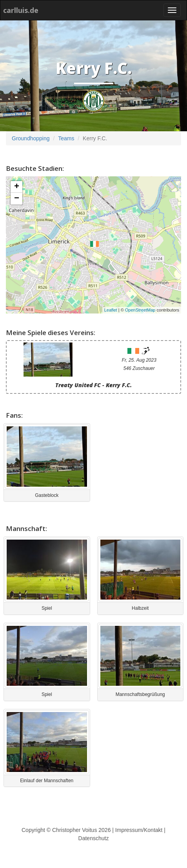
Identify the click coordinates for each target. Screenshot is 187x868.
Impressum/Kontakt (139, 830)
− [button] (17, 199)
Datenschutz (94, 838)
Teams (66, 138)
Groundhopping (31, 138)
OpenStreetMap (140, 310)
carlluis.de (21, 10)
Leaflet (111, 310)
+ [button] (17, 187)
